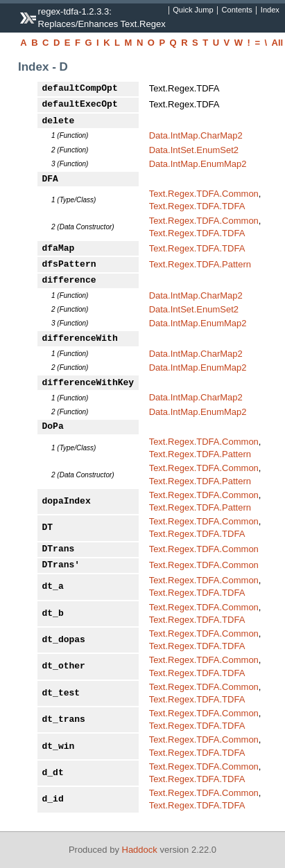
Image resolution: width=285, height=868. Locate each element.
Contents (237, 10)
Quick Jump (193, 10)
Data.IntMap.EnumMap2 (198, 164)
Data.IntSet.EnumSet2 (194, 150)
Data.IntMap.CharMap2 (196, 135)
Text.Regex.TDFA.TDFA (197, 206)
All (278, 43)
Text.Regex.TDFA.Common (204, 194)
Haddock (140, 850)
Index (270, 10)
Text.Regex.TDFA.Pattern (200, 264)
